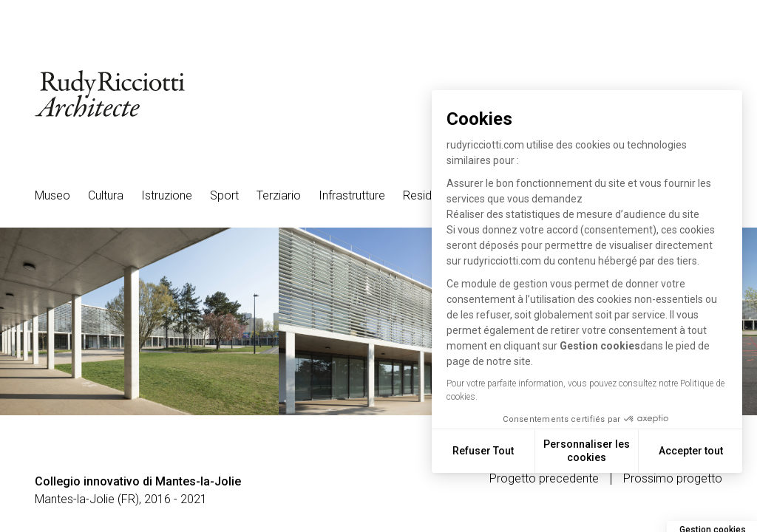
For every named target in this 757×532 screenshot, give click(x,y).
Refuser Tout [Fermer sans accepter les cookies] (483, 451)
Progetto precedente (544, 479)
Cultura (106, 195)
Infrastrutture (352, 195)
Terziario (279, 195)
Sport (224, 195)
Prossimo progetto (673, 479)
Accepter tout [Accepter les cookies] (691, 451)
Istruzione (167, 195)
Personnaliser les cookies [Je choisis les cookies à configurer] (587, 451)
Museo (52, 195)
